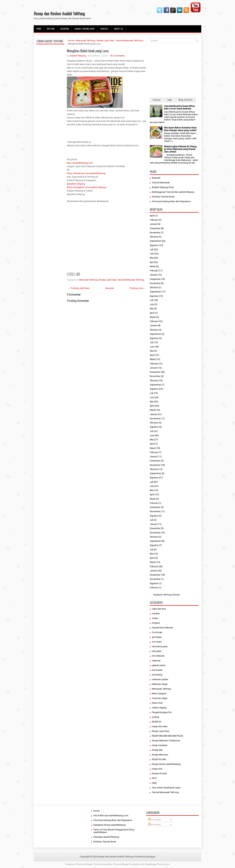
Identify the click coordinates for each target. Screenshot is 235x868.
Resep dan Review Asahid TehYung (59, 13)
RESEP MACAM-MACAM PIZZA (167, 736)
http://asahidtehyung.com (80, 163)
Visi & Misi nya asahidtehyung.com (111, 815)
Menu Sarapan (159, 693)
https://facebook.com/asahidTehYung (86, 173)
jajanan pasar (159, 665)
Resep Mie (157, 750)
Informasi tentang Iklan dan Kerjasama (171, 201)
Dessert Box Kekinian (163, 628)
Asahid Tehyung (78, 56)
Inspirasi (156, 661)
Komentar (155, 825)
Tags (170, 100)
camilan (156, 613)
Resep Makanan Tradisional (166, 741)
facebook (65, 29)
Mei (152, 258)
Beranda (110, 288)
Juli (152, 249)
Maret (153, 266)
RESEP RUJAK (159, 759)
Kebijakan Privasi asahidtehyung (110, 825)
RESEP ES (157, 722)
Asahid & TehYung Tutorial (166, 595)
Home (39, 29)
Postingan (155, 819)
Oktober (154, 237)
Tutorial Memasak (161, 183)
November (155, 233)
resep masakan (160, 745)
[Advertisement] (50, 128)
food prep (157, 632)
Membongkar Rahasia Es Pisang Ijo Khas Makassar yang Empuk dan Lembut (180, 149)
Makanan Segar (160, 684)
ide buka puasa (160, 646)
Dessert (156, 623)
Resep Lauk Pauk (105, 41)
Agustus (154, 245)
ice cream (157, 642)
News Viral (157, 703)
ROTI (154, 778)
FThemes (80, 864)
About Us (119, 29)
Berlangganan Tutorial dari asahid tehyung (173, 192)
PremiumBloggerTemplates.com (129, 864)
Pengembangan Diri (162, 712)
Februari (154, 220)
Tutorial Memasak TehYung (129, 41)
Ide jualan (157, 651)
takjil (154, 783)
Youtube (51, 29)
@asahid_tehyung (76, 184)
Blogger (151, 857)
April (152, 216)
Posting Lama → (138, 288)
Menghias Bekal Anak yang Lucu (88, 51)
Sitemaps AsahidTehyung (106, 837)
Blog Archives (186, 100)
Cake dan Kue (159, 609)
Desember (155, 228)
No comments (117, 56)
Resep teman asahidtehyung (166, 764)
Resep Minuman (160, 755)
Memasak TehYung (86, 41)
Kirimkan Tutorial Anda (163, 197)
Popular (157, 100)
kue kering (157, 675)
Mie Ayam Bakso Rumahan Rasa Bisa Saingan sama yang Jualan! (180, 129)
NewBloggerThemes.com (158, 864)
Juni (152, 254)
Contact (104, 29)
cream (155, 618)
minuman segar (160, 698)
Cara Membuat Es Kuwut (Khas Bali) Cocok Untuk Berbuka (179, 107)
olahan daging (159, 708)
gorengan (157, 637)
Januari (153, 224)
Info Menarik (158, 656)
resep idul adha (160, 726)
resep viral (157, 769)
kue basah (157, 670)
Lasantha (107, 864)
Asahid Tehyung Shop (85, 29)
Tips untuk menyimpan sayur (166, 788)
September (155, 241)
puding (155, 717)
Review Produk (159, 773)
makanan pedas (160, 679)
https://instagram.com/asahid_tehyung (87, 187)
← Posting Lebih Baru (79, 288)
